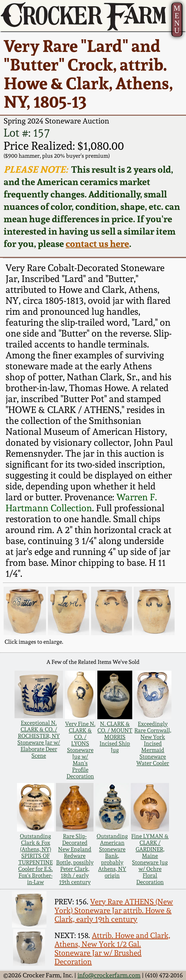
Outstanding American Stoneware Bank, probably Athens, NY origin (112, 856)
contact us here (97, 243)
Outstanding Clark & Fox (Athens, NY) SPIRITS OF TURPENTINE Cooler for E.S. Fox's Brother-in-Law (35, 859)
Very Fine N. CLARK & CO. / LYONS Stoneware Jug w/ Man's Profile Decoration (80, 750)
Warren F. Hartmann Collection (81, 502)
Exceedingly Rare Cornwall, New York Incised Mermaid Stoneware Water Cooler (153, 743)
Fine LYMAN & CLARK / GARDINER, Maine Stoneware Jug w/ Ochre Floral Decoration (150, 859)
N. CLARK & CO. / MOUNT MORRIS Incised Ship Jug (115, 737)
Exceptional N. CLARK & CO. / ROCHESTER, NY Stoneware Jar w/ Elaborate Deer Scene (39, 739)
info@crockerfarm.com (109, 975)
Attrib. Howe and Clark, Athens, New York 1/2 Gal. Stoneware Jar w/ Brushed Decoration (112, 948)
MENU (177, 19)
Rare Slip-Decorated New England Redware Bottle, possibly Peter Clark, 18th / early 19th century (75, 859)
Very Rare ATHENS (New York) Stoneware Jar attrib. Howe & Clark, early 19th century (114, 910)
